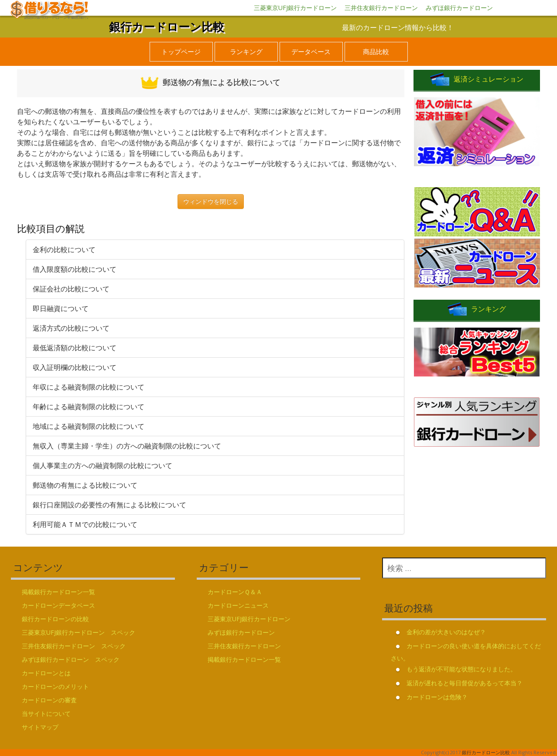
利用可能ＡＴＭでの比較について (85, 524)
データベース (311, 51)
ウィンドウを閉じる (211, 201)
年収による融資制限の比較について (89, 387)
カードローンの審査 (49, 700)
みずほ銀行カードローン (459, 8)
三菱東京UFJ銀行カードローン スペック (79, 632)
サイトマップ (40, 727)
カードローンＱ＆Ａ (235, 592)
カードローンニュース (238, 605)
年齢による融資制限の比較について (89, 407)
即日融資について (61, 308)
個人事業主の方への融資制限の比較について (103, 465)
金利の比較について (64, 250)
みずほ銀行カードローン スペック (71, 659)
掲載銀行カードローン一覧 (58, 592)
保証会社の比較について (71, 289)
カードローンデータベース (58, 605)
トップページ (181, 51)
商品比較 (376, 51)
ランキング (246, 51)
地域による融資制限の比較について (89, 426)
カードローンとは (46, 673)
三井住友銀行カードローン (381, 8)
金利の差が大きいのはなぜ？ (446, 632)
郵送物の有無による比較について (85, 485)
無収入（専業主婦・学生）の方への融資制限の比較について (127, 446)
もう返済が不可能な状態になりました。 (461, 669)
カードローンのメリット (55, 686)
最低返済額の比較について (75, 348)
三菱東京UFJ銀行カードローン (295, 8)
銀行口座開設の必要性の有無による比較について (109, 505)
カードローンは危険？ (437, 697)
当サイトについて (46, 713)
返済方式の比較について (71, 328)
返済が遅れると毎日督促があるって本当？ (465, 683)
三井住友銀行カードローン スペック (74, 646)
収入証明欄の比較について (75, 367)
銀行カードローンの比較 (55, 619)
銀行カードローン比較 (167, 27)
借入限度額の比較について (75, 269)
